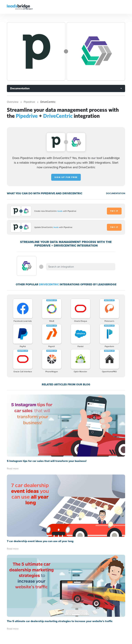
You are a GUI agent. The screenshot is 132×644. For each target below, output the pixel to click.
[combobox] (81, 267)
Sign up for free (66, 177)
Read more (13, 469)
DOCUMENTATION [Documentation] (116, 193)
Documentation (20, 88)
